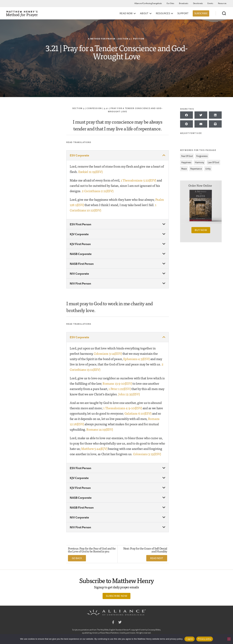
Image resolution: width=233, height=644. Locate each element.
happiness (186, 161)
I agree (189, 639)
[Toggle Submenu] (52, 117)
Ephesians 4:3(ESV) (136, 359)
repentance (196, 168)
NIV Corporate (79, 274)
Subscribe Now (116, 596)
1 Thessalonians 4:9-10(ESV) (123, 408)
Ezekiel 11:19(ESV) (90, 172)
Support (183, 13)
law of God (213, 161)
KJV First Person (80, 244)
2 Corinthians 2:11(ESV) (98, 191)
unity (208, 168)
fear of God (187, 155)
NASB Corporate (81, 254)
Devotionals (198, 3)
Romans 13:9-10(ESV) (117, 383)
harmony (199, 161)
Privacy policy (205, 639)
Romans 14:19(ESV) (100, 429)
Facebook (113, 623)
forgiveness (202, 155)
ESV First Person (80, 224)
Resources (222, 3)
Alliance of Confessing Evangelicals (148, 3)
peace (184, 168)
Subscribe (201, 13)
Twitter (120, 623)
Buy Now (201, 229)
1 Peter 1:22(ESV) (120, 389)
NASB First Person (82, 264)
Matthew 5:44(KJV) (94, 449)
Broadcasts (184, 3)
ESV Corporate (79, 155)
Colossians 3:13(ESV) (147, 454)
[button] (118, 155)
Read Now (126, 13)
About (144, 13)
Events (210, 3)
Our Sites (170, 3)
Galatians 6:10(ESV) (138, 413)
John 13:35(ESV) (129, 394)
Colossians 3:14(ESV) (108, 353)
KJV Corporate (79, 234)
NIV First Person (80, 283)
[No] (229, 639)
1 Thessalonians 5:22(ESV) (139, 180)
